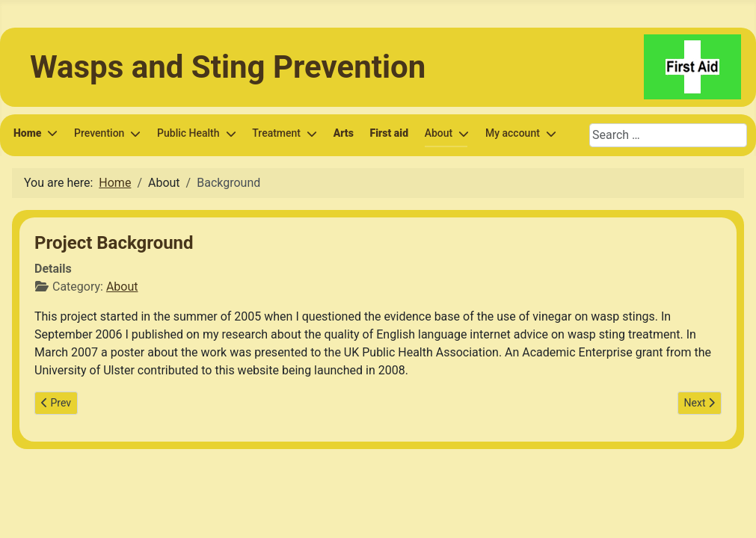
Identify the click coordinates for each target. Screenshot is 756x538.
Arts (344, 133)
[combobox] (668, 135)
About (122, 287)
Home (27, 133)
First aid (389, 133)
